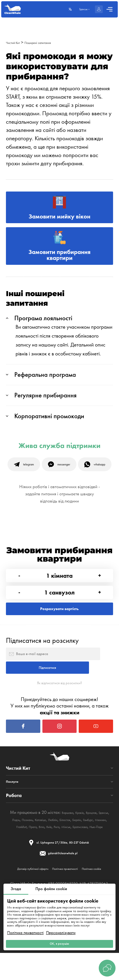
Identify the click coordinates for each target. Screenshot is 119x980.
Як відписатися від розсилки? (60, 771)
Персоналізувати (61, 928)
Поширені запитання (51, 42)
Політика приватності (25, 928)
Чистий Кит (16, 42)
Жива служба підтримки (60, 469)
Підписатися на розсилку (42, 711)
